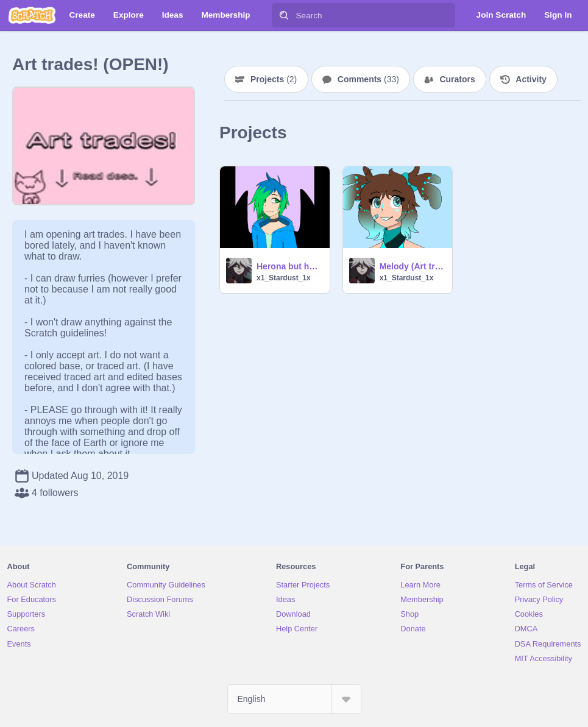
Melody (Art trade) (413, 266)
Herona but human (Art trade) (289, 266)
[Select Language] (294, 699)
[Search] (284, 15)
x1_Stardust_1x (284, 278)
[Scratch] (32, 15)
